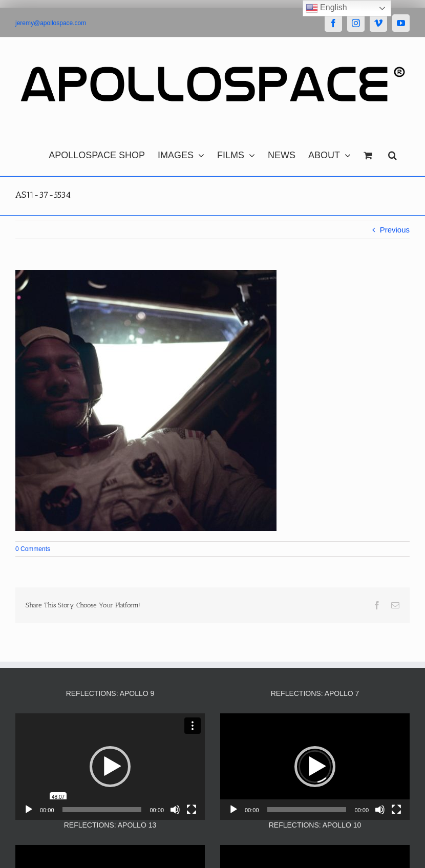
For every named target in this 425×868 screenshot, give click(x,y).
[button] (392, 153)
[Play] (29, 810)
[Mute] (175, 810)
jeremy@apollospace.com (51, 23)
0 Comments (33, 549)
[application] (110, 767)
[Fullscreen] (192, 810)
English (326, 8)
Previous (395, 230)
